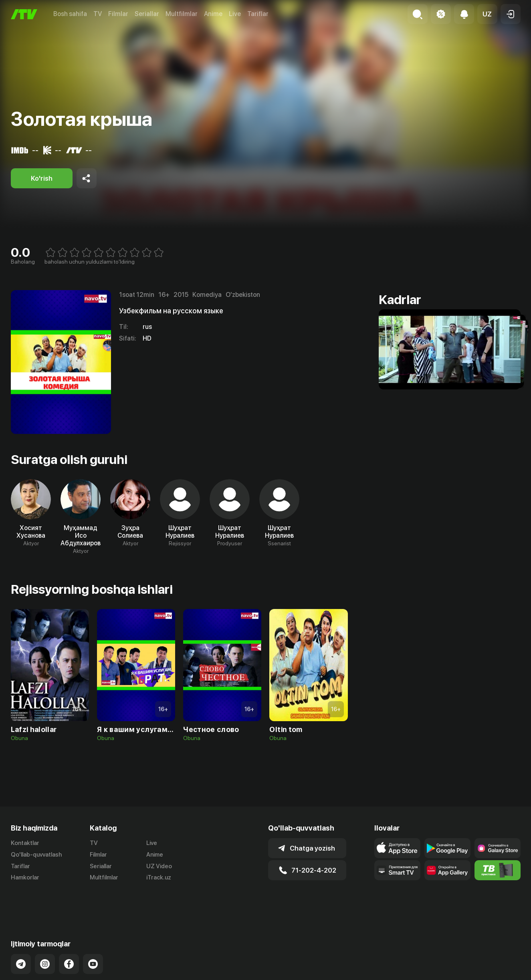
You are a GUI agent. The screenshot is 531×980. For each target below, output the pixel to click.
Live (235, 14)
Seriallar (147, 14)
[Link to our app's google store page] (447, 848)
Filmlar (118, 14)
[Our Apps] (397, 870)
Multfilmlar (182, 14)
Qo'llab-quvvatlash (36, 855)
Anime (213, 14)
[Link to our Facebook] (69, 936)
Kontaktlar (25, 843)
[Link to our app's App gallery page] (447, 870)
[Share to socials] (87, 178)
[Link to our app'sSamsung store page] (498, 848)
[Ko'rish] (42, 178)
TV (98, 14)
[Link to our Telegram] (21, 936)
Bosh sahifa (70, 14)
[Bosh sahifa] (24, 14)
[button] (487, 14)
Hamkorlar (25, 877)
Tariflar (258, 14)
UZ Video (159, 866)
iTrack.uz (159, 877)
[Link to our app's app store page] (397, 848)
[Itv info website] (498, 870)
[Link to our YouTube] (93, 936)
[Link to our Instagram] (45, 936)
